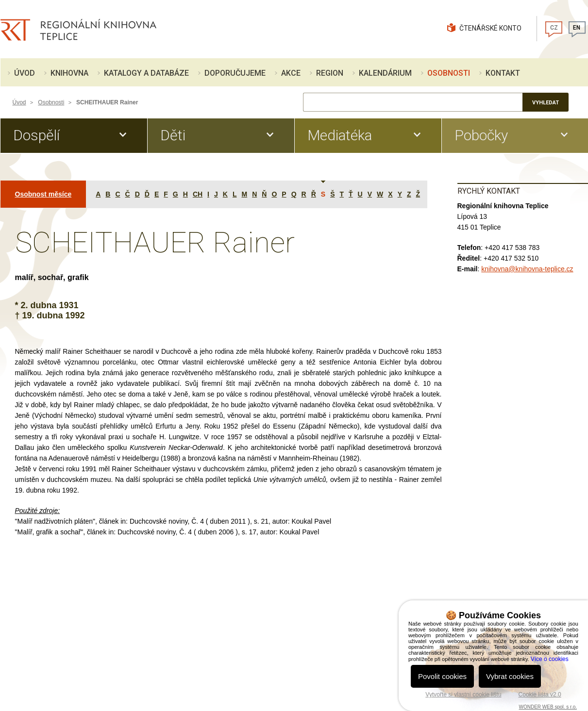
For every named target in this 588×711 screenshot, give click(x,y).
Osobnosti (51, 102)
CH (198, 194)
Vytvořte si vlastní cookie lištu (463, 694)
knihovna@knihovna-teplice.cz (527, 269)
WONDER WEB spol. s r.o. (548, 707)
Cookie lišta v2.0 (540, 694)
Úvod (19, 102)
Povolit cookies (442, 676)
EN (577, 28)
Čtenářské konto (490, 28)
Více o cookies (550, 659)
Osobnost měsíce (43, 194)
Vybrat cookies (510, 676)
